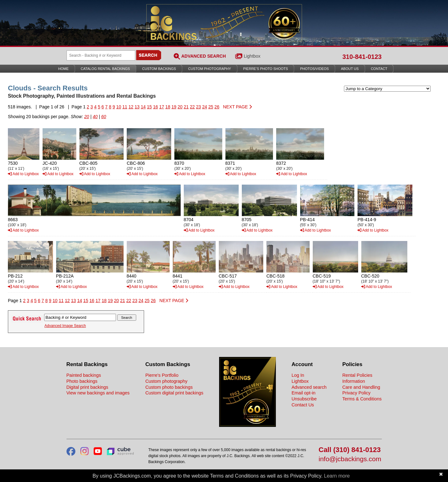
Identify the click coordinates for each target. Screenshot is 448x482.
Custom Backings (159, 69)
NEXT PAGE (237, 107)
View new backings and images (98, 393)
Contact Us (303, 405)
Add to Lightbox (23, 174)
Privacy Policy (357, 393)
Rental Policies (357, 375)
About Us (350, 69)
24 (205, 107)
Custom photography (166, 381)
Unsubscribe (304, 399)
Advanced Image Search (65, 326)
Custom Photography (210, 69)
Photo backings (82, 381)
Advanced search (309, 387)
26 (217, 107)
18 (168, 107)
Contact (379, 69)
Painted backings (84, 375)
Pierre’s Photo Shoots (265, 69)
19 (174, 107)
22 (192, 107)
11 (125, 107)
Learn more (337, 476)
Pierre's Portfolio (162, 375)
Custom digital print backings (174, 393)
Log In (298, 375)
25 (211, 107)
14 (143, 107)
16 (155, 107)
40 (95, 117)
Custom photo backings (169, 387)
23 (199, 107)
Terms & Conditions (362, 399)
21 (186, 107)
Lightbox (252, 56)
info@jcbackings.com (350, 459)
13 (137, 107)
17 (162, 107)
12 (131, 107)
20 (180, 107)
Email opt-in (304, 393)
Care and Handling (361, 387)
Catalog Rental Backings (105, 69)
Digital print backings (87, 387)
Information (354, 381)
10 (119, 107)
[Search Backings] (101, 55)
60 (104, 117)
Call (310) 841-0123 (350, 450)
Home (64, 69)
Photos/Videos (314, 69)
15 (149, 107)
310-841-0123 (362, 57)
